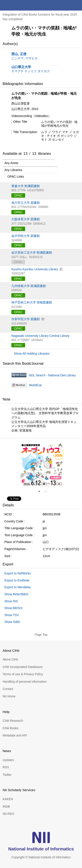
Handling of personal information (25, 682)
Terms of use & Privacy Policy (23, 674)
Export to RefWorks (18, 573)
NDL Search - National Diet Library (52, 375)
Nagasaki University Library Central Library (40, 336)
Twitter (7, 775)
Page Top (41, 635)
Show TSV (12, 615)
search (66, 5)
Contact (8, 689)
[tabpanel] (42, 465)
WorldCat (35, 385)
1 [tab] (41, 491)
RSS (6, 767)
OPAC (18, 195)
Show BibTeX (13, 608)
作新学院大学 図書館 (26, 319)
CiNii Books (10, 728)
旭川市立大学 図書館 (26, 203)
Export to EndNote (17, 580)
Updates (8, 760)
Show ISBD (12, 622)
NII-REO (8, 814)
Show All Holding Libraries (32, 354)
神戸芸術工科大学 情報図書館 (32, 302)
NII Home (9, 696)
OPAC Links (13, 177)
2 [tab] (47, 491)
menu (77, 5)
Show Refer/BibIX (17, 594)
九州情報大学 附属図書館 (29, 286)
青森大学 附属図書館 (26, 186)
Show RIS (11, 601)
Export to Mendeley (18, 587)
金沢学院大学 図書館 (26, 236)
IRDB (6, 807)
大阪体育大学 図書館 (26, 219)
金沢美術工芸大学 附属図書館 (32, 253)
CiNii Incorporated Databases (23, 667)
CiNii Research (13, 721)
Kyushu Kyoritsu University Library (35, 269)
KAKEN (8, 799)
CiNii (19, 5)
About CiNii (10, 659)
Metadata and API (15, 735)
